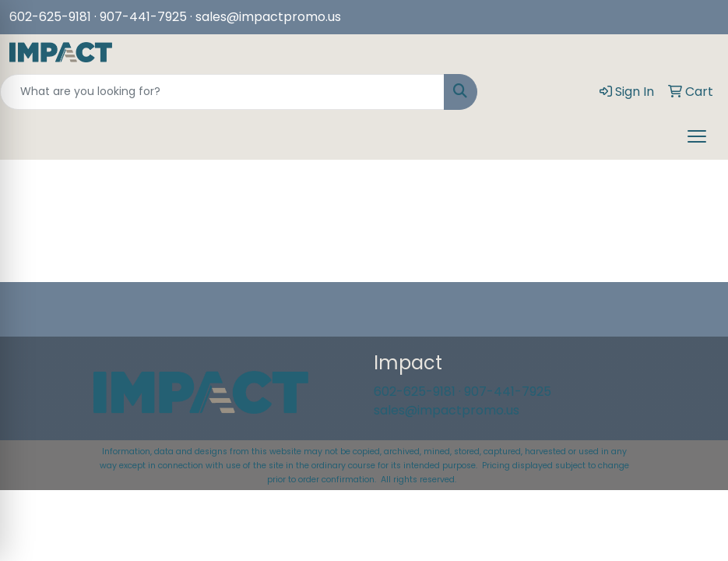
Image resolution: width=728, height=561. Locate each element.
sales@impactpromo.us (268, 17)
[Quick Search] (222, 92)
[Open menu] (697, 136)
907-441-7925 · (148, 17)
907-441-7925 (508, 392)
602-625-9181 (50, 17)
